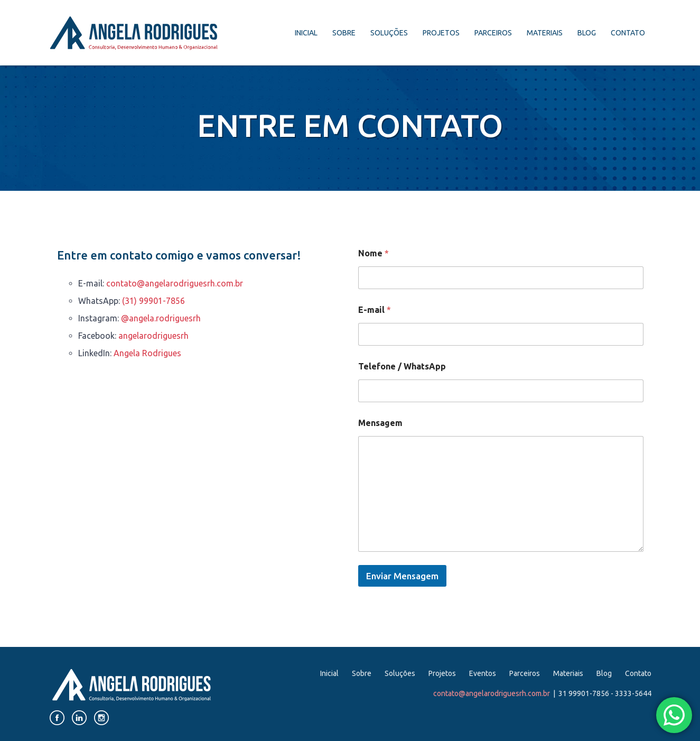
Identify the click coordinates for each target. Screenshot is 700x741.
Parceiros (493, 33)
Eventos (483, 673)
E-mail (375, 310)
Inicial (306, 33)
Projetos (441, 33)
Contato (628, 33)
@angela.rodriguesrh (161, 318)
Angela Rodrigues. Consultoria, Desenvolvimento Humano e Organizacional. (134, 33)
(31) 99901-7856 (153, 301)
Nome (374, 253)
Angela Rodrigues (147, 353)
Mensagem (380, 423)
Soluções (389, 33)
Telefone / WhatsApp (402, 366)
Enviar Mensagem (402, 576)
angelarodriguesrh (153, 336)
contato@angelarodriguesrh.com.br (175, 283)
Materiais (545, 33)
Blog (587, 33)
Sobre (344, 33)
